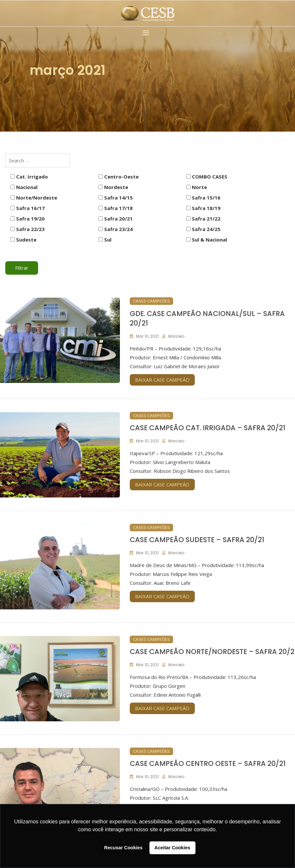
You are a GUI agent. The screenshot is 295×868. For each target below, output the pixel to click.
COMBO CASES (207, 177)
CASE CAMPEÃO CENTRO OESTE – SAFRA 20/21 (208, 763)
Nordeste (113, 187)
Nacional (24, 187)
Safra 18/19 (203, 208)
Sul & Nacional (207, 240)
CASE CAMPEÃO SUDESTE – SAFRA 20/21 (197, 540)
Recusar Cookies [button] (123, 848)
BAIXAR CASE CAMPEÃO (162, 380)
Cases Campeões (151, 301)
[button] (147, 33)
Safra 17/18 (116, 208)
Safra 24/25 (203, 229)
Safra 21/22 (203, 219)
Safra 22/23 (28, 229)
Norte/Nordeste (34, 198)
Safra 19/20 (28, 219)
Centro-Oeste (119, 177)
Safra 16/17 (28, 208)
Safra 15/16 (203, 198)
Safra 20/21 (116, 219)
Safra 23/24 (116, 229)
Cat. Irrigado (29, 177)
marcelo (176, 336)
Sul (105, 240)
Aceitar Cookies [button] (172, 848)
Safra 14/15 (116, 198)
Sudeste (23, 240)
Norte (197, 187)
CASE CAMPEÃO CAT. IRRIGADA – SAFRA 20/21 (207, 428)
